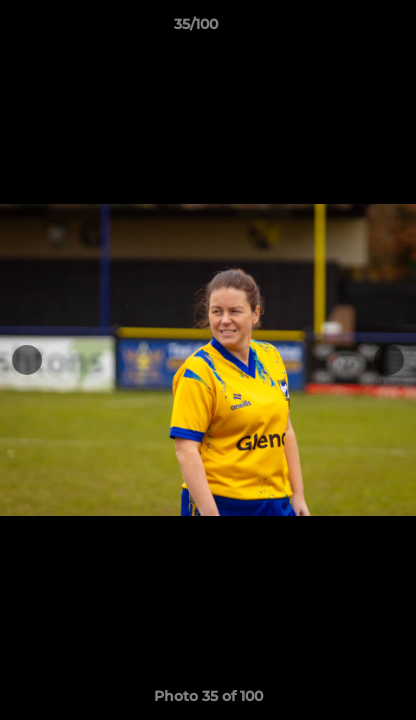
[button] (344, 29)
